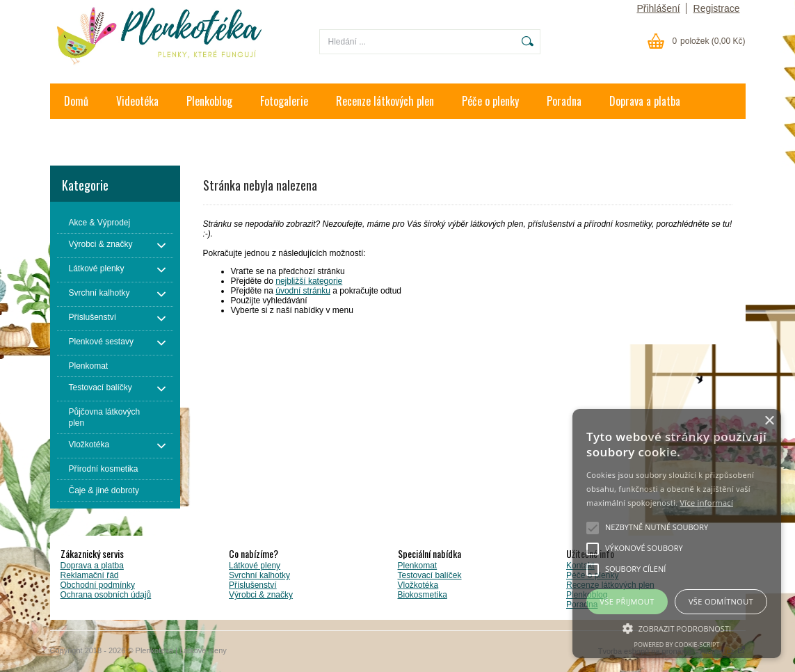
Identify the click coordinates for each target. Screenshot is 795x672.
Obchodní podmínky (98, 585)
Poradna (564, 101)
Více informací (706, 503)
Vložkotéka (418, 585)
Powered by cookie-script (677, 645)
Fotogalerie (284, 101)
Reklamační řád (90, 575)
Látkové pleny (255, 566)
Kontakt (81, 136)
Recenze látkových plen (385, 101)
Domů (76, 101)
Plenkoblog (209, 101)
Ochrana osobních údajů (106, 595)
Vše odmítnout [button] (721, 601)
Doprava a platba (645, 101)
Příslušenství (253, 585)
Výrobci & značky (261, 595)
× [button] (769, 421)
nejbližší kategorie (309, 281)
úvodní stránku (303, 291)
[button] (677, 627)
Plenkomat (418, 566)
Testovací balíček (430, 575)
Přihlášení (658, 8)
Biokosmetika (423, 595)
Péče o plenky (490, 101)
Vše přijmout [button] (627, 601)
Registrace (717, 8)
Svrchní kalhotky (259, 575)
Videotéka (137, 101)
